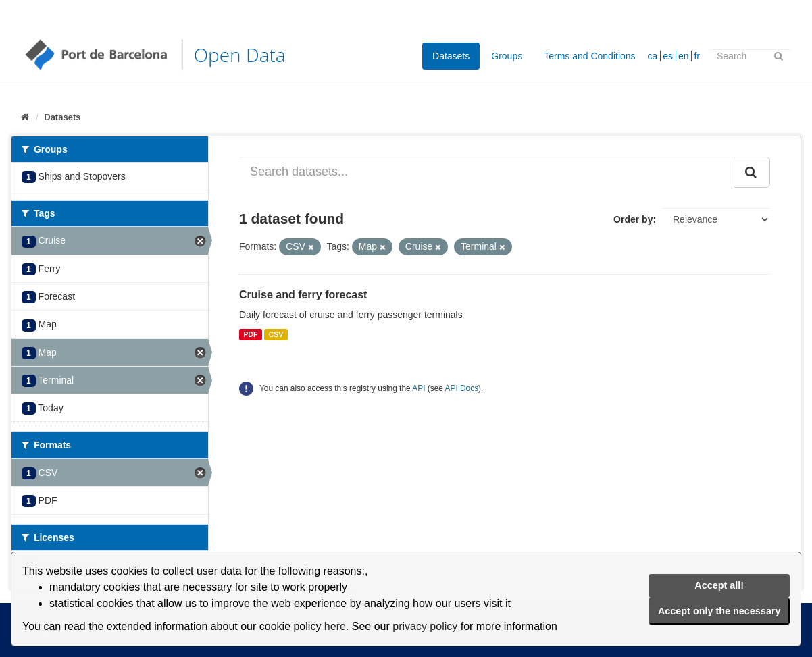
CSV (276, 334)
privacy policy (425, 626)
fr (697, 56)
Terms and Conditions (589, 56)
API (418, 388)
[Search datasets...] (487, 172)
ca (653, 56)
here (335, 626)
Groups (507, 56)
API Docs (462, 388)
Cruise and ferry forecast (303, 295)
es (668, 56)
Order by (633, 219)
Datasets (451, 56)
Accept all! (719, 585)
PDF (250, 334)
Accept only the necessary (719, 611)
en (684, 56)
